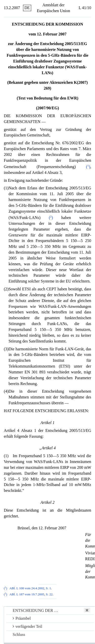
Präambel (22, 618)
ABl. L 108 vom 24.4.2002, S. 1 (30, 588)
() (88, 167)
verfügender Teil (27, 626)
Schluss (19, 635)
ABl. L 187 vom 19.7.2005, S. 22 (31, 594)
